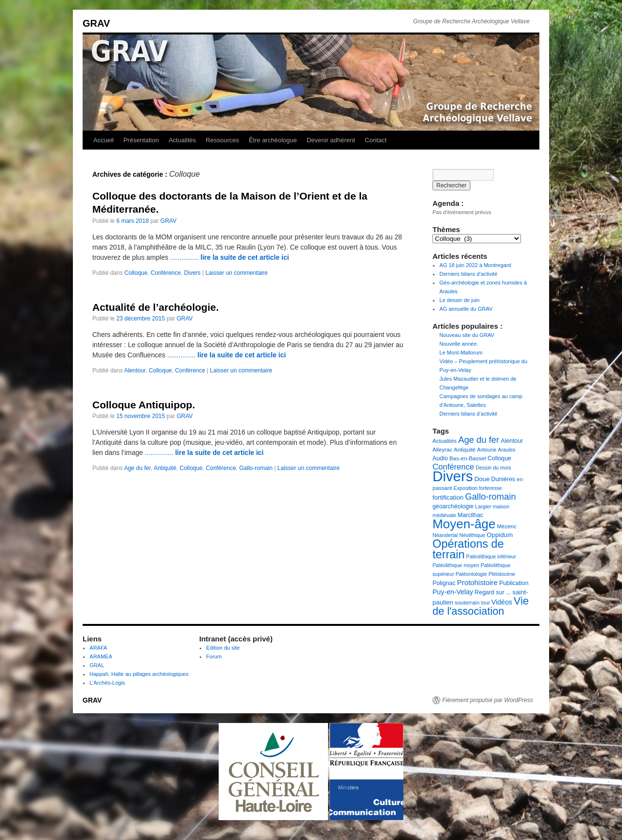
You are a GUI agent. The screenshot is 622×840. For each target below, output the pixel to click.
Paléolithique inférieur (491, 556)
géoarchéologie (453, 506)
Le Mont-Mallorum (461, 353)
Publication (514, 583)
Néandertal (445, 535)
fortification (448, 497)
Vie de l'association (481, 606)
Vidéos (502, 602)
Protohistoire (477, 583)
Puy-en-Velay (453, 592)
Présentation (141, 140)
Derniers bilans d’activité (468, 274)
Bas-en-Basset (468, 458)
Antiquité (165, 468)
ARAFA (98, 648)
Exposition (465, 488)
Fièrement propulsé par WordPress (488, 700)
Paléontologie (472, 574)
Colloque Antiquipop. (144, 405)
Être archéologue (273, 140)
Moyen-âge (464, 524)
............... (229, 257)
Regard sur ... (493, 592)
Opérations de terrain (468, 549)
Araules (507, 450)
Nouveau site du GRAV (467, 335)
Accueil (104, 140)
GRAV (96, 23)
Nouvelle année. (459, 344)
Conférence (166, 273)
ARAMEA (101, 656)
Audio (440, 458)
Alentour (135, 370)
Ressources (222, 140)
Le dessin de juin (459, 300)
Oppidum (500, 535)
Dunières (503, 479)
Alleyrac (442, 450)
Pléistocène (502, 574)
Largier (483, 506)
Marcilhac (471, 515)
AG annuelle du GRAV (466, 309)
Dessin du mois (493, 468)
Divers (192, 273)
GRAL (97, 665)
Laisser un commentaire (237, 273)
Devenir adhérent (331, 140)
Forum (214, 656)
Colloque (136, 273)
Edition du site (223, 648)
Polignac (444, 583)
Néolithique (472, 535)
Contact (376, 140)
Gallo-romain (256, 468)
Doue (482, 479)
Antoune (487, 450)
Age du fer (137, 468)
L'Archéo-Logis (107, 683)
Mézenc (507, 526)
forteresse (491, 488)
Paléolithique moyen (456, 565)
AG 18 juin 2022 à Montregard (475, 265)
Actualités (182, 140)
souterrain (467, 603)
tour (485, 603)
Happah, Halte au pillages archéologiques (139, 674)
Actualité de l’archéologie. (155, 307)
